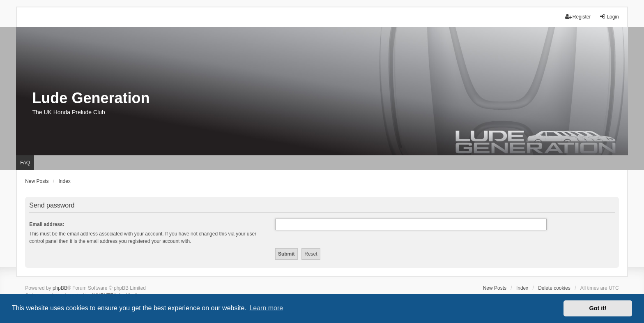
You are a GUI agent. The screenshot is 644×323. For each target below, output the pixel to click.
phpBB (60, 288)
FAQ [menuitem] (25, 163)
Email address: (47, 224)
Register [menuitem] (578, 17)
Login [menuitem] (609, 17)
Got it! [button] (598, 308)
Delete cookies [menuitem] (554, 288)
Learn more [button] (266, 308)
